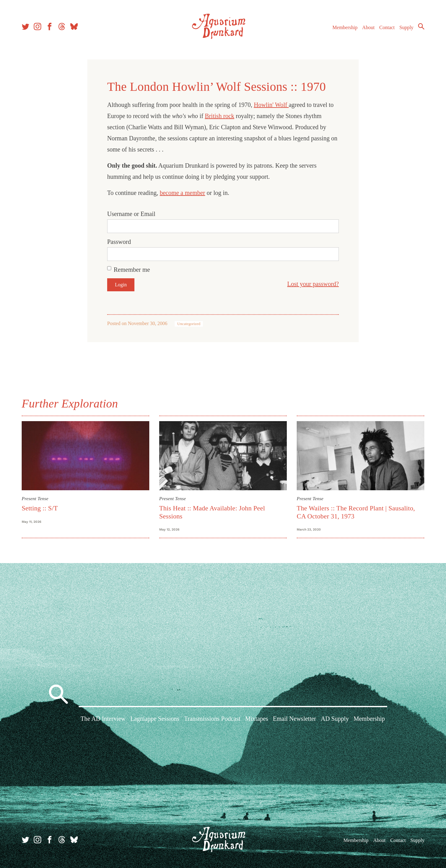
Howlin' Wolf (271, 105)
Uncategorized (189, 324)
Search (421, 26)
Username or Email (131, 214)
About (368, 27)
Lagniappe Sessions (155, 719)
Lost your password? (313, 284)
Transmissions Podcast (212, 719)
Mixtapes (256, 719)
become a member (183, 193)
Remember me (132, 270)
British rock (219, 116)
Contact (387, 27)
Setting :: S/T (40, 508)
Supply (407, 27)
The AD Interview (103, 719)
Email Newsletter (294, 719)
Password (119, 242)
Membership (345, 27)
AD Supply (335, 719)
